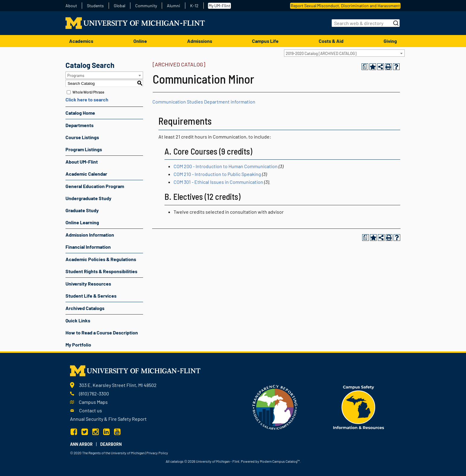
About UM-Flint (82, 162)
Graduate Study (82, 210)
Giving (390, 41)
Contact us (91, 410)
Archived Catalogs (85, 308)
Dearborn (111, 444)
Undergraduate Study (88, 198)
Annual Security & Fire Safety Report (108, 419)
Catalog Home (80, 113)
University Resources (88, 284)
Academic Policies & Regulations (101, 259)
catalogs (177, 461)
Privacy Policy (157, 453)
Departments (80, 125)
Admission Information (90, 235)
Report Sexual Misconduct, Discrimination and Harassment (345, 6)
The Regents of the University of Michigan (113, 453)
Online (140, 41)
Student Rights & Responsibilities (101, 271)
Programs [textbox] (76, 75)
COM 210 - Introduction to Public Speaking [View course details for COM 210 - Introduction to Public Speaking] (217, 174)
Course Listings (82, 137)
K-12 (194, 6)
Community (146, 6)
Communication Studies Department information (204, 102)
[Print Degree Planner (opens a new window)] (365, 67)
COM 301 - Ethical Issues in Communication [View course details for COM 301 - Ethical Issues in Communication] (218, 182)
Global (120, 6)
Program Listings (84, 149)
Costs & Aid (331, 41)
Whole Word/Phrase (88, 92)
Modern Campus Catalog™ (280, 461)
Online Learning (82, 222)
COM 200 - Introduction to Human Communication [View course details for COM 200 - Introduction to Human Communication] (226, 166)
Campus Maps (93, 402)
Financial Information (88, 247)
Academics (81, 41)
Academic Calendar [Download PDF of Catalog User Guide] (86, 174)
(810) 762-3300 (94, 393)
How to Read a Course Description (102, 332)
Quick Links (78, 320)
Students (95, 6)
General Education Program (95, 186)
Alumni (174, 6)
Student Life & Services (91, 296)
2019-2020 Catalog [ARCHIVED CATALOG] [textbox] (321, 53)
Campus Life (265, 41)
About (71, 6)
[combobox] (344, 53)
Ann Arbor (81, 444)
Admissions (200, 41)
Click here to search (87, 99)
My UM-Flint (219, 6)
